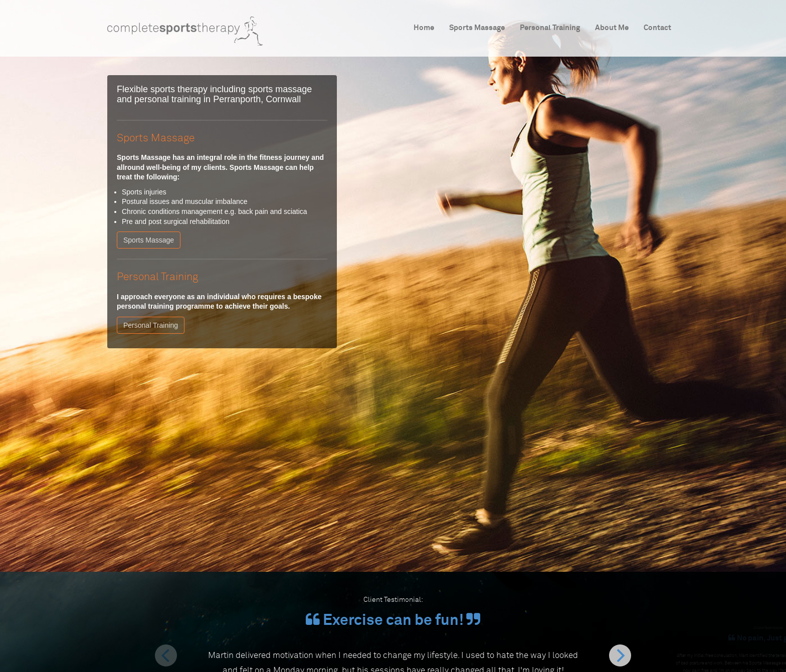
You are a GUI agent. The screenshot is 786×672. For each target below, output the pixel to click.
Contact (657, 28)
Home (424, 28)
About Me (612, 28)
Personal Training (550, 28)
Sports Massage (477, 28)
